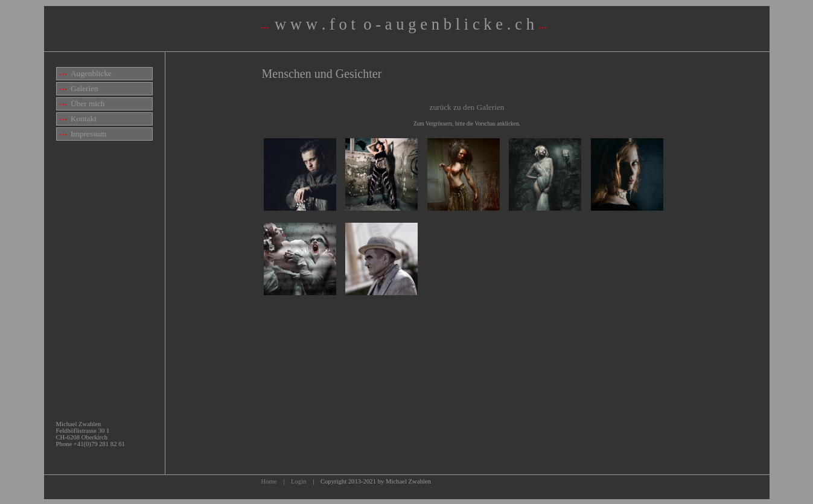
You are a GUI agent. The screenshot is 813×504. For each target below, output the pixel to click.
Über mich (82, 104)
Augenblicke (86, 73)
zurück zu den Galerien (467, 107)
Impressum (83, 134)
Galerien (79, 88)
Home (269, 481)
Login (298, 481)
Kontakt (78, 119)
